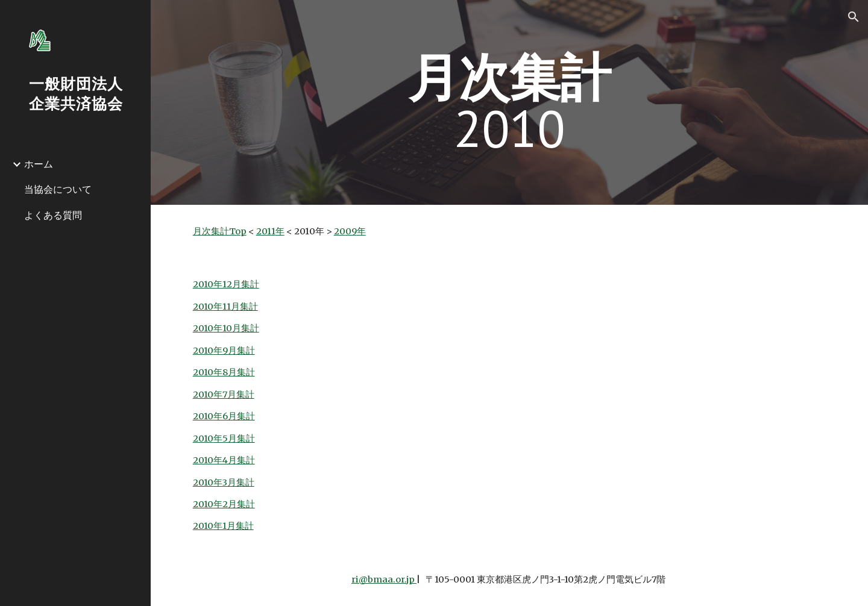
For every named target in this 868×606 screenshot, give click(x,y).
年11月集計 (236, 307)
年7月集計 (234, 395)
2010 (203, 307)
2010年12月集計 (226, 284)
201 (264, 231)
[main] (509, 103)
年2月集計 (234, 504)
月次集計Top (220, 231)
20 (340, 231)
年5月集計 (234, 439)
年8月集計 (234, 372)
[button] (854, 17)
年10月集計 (236, 328)
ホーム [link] (39, 164)
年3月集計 (234, 483)
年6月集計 (234, 416)
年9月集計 (234, 351)
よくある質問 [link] (53, 215)
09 (351, 231)
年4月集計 (234, 460)
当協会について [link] (58, 189)
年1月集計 (234, 526)
